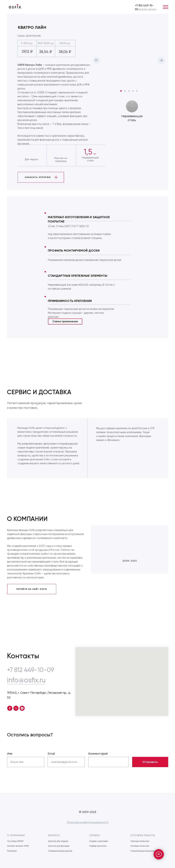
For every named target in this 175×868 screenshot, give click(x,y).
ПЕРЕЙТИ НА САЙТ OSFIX (32, 589)
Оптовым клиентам (140, 846)
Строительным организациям (145, 851)
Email (51, 754)
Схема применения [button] (65, 321)
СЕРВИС (95, 835)
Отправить (150, 762)
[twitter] (16, 708)
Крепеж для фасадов (59, 846)
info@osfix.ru (26, 680)
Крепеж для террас (58, 841)
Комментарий (98, 754)
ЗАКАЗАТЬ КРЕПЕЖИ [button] (38, 177)
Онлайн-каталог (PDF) (18, 846)
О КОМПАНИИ (16, 835)
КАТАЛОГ (54, 835)
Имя (10, 754)
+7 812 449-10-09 (31, 670)
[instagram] (22, 708)
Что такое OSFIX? (15, 841)
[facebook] (10, 708)
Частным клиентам (140, 841)
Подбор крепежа (98, 846)
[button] (147, 9)
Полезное (12, 851)
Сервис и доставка (99, 841)
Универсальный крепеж (60, 851)
